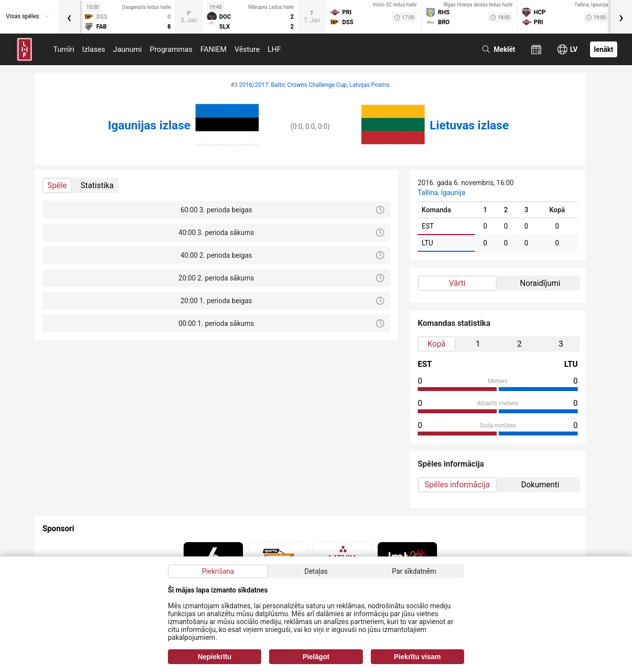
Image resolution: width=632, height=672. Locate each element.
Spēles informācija (457, 485)
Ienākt (604, 49)
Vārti (457, 283)
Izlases (94, 49)
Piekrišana (218, 571)
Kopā (437, 344)
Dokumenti (540, 485)
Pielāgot (316, 657)
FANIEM (214, 49)
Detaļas (316, 571)
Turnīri (64, 49)
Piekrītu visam (417, 657)
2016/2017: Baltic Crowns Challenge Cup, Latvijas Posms (314, 85)
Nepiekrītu (214, 657)
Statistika (97, 185)
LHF (274, 49)
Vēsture (247, 49)
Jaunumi (127, 49)
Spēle (57, 185)
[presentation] (69, 17)
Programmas (171, 49)
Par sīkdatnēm (414, 571)
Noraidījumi (540, 283)
